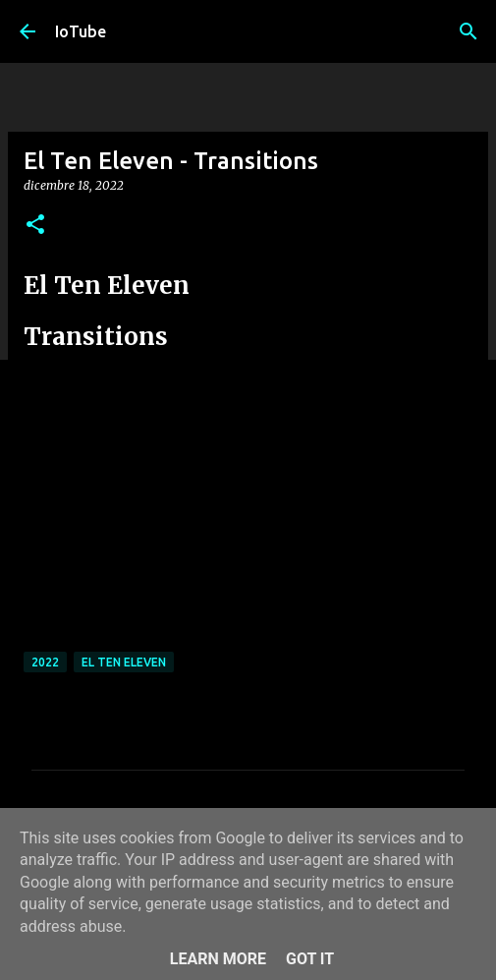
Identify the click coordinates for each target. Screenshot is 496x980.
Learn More (218, 959)
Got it (310, 959)
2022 (45, 662)
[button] (35, 226)
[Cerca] (468, 31)
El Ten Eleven (124, 662)
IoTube (81, 31)
